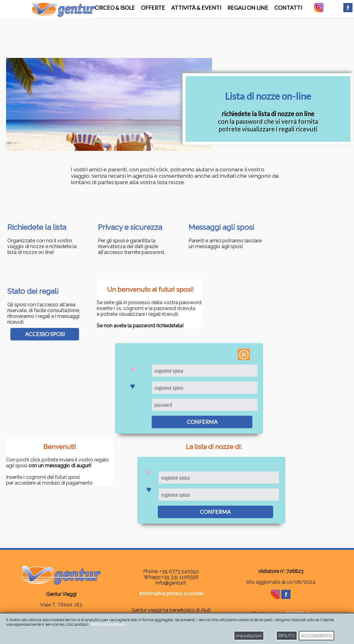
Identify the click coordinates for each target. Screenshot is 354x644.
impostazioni (249, 636)
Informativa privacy (108, 624)
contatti (288, 8)
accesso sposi (45, 334)
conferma (202, 422)
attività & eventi (196, 8)
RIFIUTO (287, 636)
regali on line (248, 8)
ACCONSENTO (316, 636)
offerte (153, 8)
